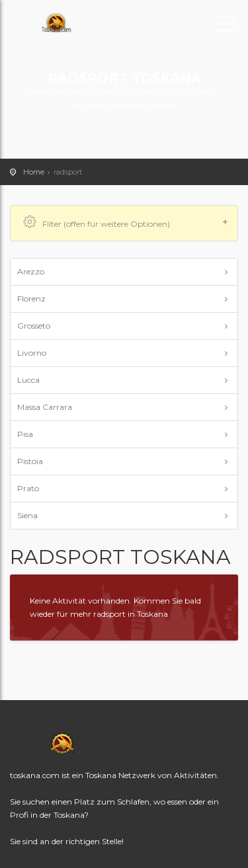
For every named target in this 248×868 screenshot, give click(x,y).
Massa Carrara (45, 407)
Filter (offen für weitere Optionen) (126, 223)
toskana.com (69, 23)
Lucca (28, 380)
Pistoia (30, 461)
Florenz (31, 298)
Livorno (32, 353)
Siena (27, 515)
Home (34, 172)
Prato (28, 488)
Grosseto (34, 326)
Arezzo (31, 271)
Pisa (25, 434)
